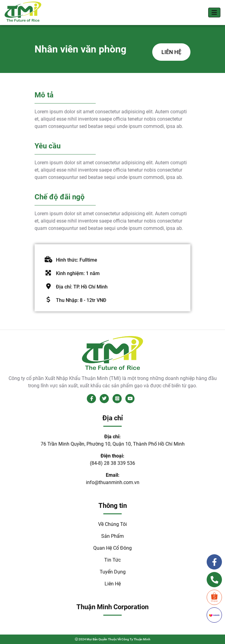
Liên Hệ (113, 584)
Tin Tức (112, 560)
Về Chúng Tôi (112, 524)
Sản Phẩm (112, 536)
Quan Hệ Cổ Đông (112, 548)
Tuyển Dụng (113, 572)
